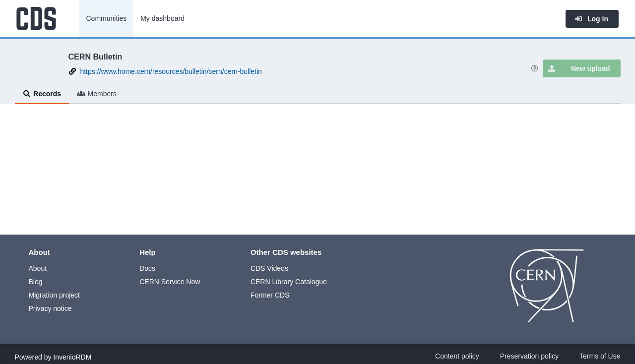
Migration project (55, 295)
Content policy (457, 356)
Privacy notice (50, 308)
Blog (36, 282)
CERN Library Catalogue (289, 282)
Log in (591, 19)
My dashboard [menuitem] (162, 18)
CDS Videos (269, 268)
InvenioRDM (72, 357)
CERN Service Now (170, 282)
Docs (147, 268)
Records (42, 94)
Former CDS (270, 295)
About (38, 268)
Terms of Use (600, 356)
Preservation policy (529, 356)
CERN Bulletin (95, 57)
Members (97, 94)
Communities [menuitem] (107, 18)
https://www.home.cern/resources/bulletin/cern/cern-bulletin (171, 71)
